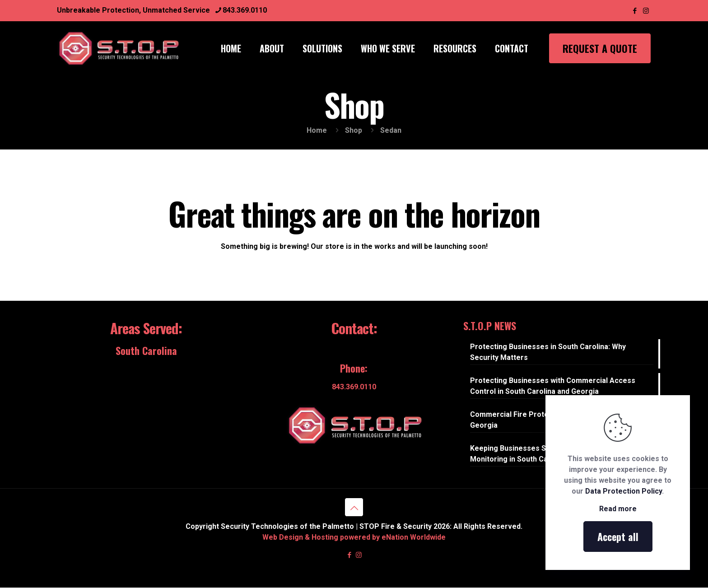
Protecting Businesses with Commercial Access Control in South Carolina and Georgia (553, 386)
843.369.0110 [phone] (245, 10)
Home (317, 130)
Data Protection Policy (624, 491)
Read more (618, 509)
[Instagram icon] (646, 11)
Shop (354, 130)
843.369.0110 (354, 387)
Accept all (618, 537)
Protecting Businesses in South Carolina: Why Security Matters (548, 352)
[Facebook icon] (635, 11)
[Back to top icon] (354, 507)
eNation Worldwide (414, 537)
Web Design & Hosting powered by (322, 537)
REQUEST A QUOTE (600, 48)
